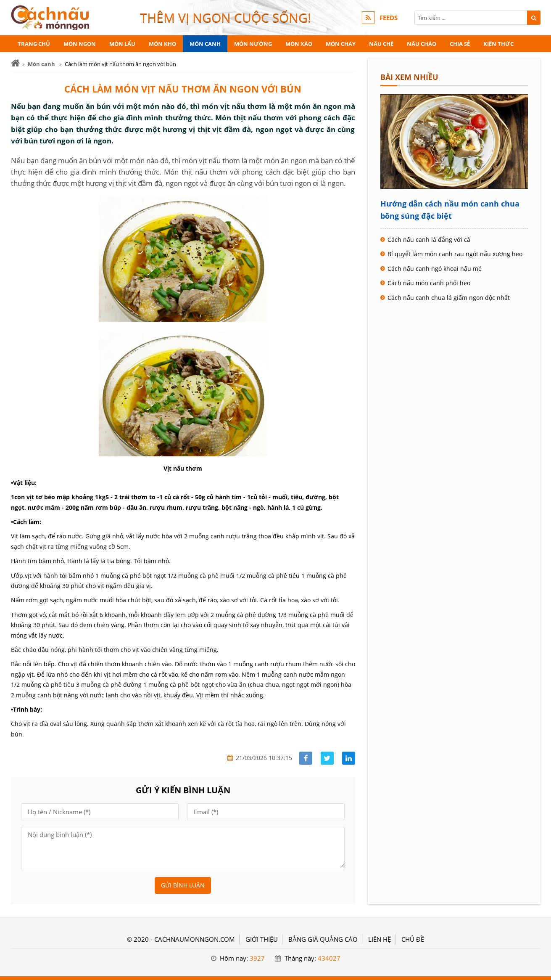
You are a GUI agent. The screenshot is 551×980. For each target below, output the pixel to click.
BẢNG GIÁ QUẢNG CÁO (323, 939)
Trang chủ (34, 44)
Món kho (162, 44)
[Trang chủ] (15, 63)
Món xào (299, 44)
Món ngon (80, 44)
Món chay (341, 44)
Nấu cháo (422, 44)
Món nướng (253, 44)
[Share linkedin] (349, 758)
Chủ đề (413, 939)
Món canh (205, 44)
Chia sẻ (460, 44)
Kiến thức (498, 44)
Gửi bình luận (183, 885)
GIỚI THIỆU (262, 939)
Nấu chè (381, 44)
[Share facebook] (306, 758)
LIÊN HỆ (380, 939)
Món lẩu (122, 44)
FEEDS (389, 18)
